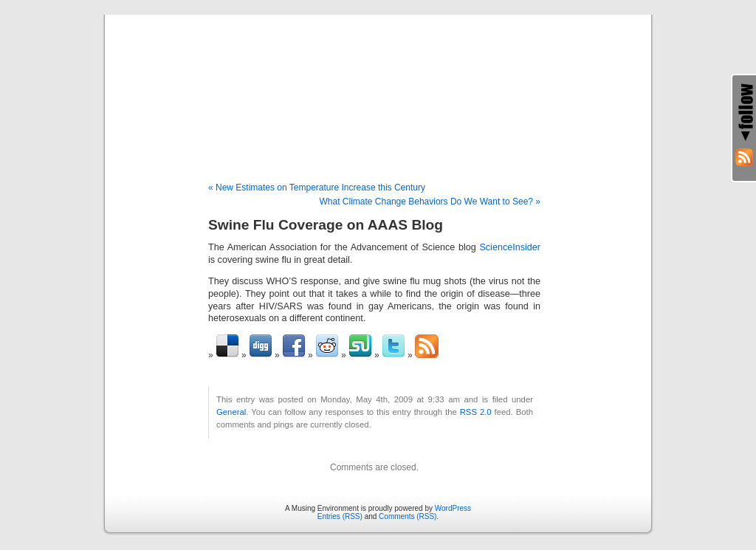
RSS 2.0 (476, 412)
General (231, 412)
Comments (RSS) (408, 516)
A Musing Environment (378, 83)
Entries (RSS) (340, 516)
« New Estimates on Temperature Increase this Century (317, 188)
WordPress (453, 508)
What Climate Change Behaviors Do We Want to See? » (430, 202)
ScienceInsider (510, 247)
